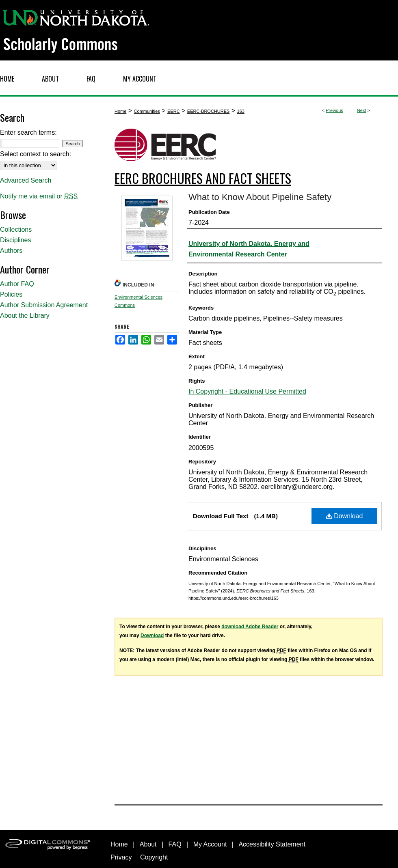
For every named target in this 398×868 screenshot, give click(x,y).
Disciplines (15, 240)
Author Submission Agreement (44, 305)
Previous (334, 110)
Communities (147, 111)
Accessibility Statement (272, 844)
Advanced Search (26, 180)
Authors (11, 251)
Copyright (154, 857)
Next (362, 110)
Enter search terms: (28, 132)
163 (241, 111)
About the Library (25, 316)
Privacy (121, 857)
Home (120, 111)
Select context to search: (36, 154)
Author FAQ (17, 284)
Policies (11, 294)
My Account (210, 844)
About (148, 844)
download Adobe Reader (250, 627)
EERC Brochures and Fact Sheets (203, 178)
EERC (174, 111)
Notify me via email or (39, 196)
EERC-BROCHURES (209, 111)
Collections (16, 229)
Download (345, 516)
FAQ (175, 844)
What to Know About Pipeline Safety (260, 197)
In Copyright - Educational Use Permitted (247, 391)
